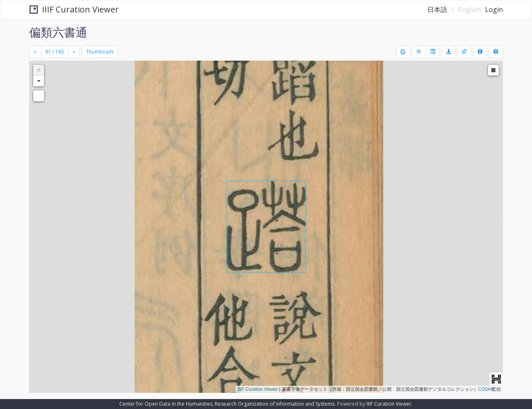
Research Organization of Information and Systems (275, 404)
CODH (485, 389)
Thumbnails (100, 52)
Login (494, 10)
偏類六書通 (58, 32)
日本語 (437, 10)
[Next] (74, 52)
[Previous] (35, 52)
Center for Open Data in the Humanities (166, 404)
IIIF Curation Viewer (74, 9)
